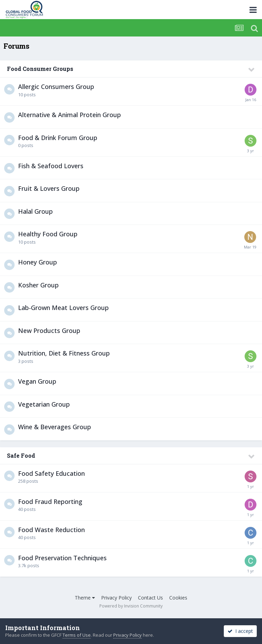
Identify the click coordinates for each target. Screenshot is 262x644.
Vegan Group (37, 381)
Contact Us (150, 598)
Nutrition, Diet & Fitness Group (64, 353)
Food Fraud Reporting (50, 502)
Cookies (178, 598)
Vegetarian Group (44, 404)
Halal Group (35, 211)
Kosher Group (38, 285)
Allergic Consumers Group (56, 87)
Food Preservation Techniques (62, 558)
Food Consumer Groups (40, 69)
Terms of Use (77, 635)
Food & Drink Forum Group (58, 138)
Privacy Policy (116, 598)
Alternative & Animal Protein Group (69, 115)
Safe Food (21, 455)
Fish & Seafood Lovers (51, 166)
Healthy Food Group (48, 234)
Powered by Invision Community (131, 606)
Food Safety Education (51, 473)
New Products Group (49, 331)
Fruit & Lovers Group (49, 188)
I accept (240, 631)
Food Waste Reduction (51, 530)
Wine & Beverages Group (55, 427)
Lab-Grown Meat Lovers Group (63, 308)
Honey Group (38, 262)
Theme (85, 598)
